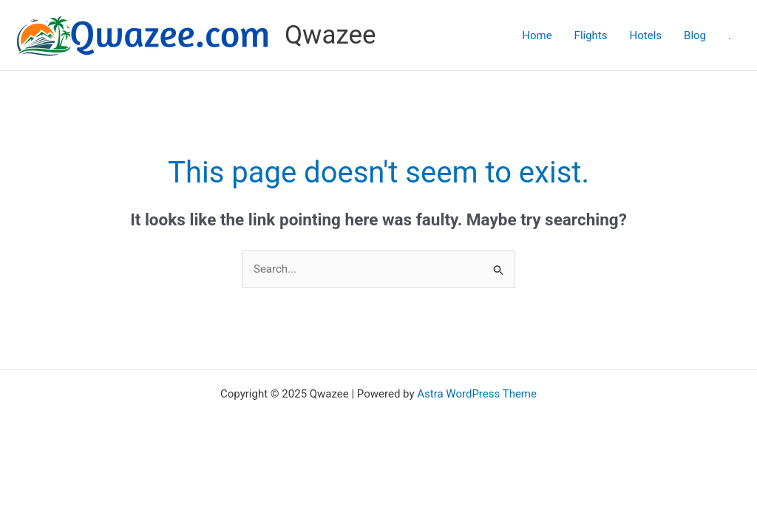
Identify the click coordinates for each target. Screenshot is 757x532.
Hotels (646, 35)
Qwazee (330, 35)
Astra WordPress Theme (477, 394)
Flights (591, 35)
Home (537, 35)
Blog (695, 35)
